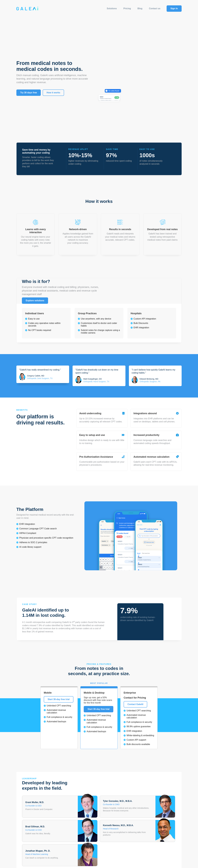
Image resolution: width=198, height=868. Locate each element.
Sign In (174, 8)
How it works (53, 93)
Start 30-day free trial (59, 699)
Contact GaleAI (135, 704)
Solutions (112, 8)
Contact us (155, 8)
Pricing (127, 8)
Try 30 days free (29, 93)
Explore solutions (35, 301)
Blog (140, 8)
